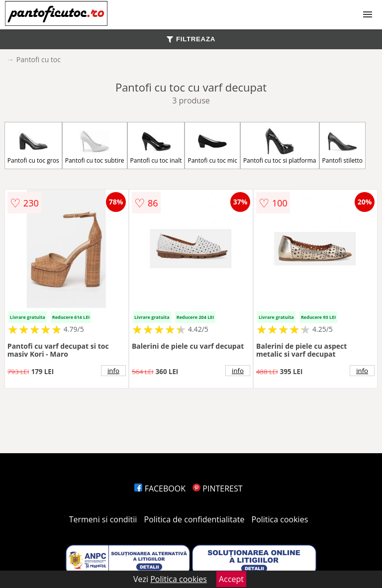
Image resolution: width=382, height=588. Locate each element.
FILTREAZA (191, 39)
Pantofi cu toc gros (33, 146)
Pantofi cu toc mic (212, 146)
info (113, 371)
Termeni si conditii (103, 519)
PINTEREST (217, 489)
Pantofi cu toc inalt (156, 146)
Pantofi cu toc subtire (95, 146)
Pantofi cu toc (39, 59)
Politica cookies (280, 519)
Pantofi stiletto (343, 146)
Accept (231, 579)
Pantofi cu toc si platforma (280, 146)
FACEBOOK (160, 489)
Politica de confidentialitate (194, 519)
